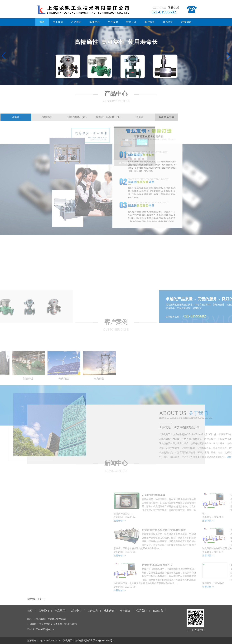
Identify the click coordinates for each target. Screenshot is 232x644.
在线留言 (186, 22)
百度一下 (41, 599)
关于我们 (58, 22)
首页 (42, 22)
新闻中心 (95, 22)
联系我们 (168, 22)
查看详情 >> (191, 521)
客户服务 (150, 22)
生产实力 (113, 22)
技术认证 (131, 22)
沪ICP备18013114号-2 (104, 641)
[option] (27, 367)
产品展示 (76, 22)
